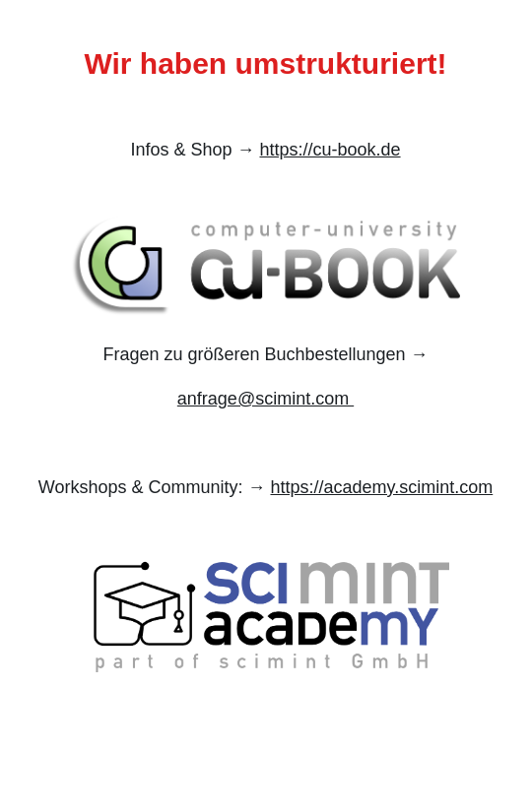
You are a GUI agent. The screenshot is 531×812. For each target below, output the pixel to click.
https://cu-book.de (330, 150)
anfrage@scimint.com (265, 399)
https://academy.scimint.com (381, 487)
